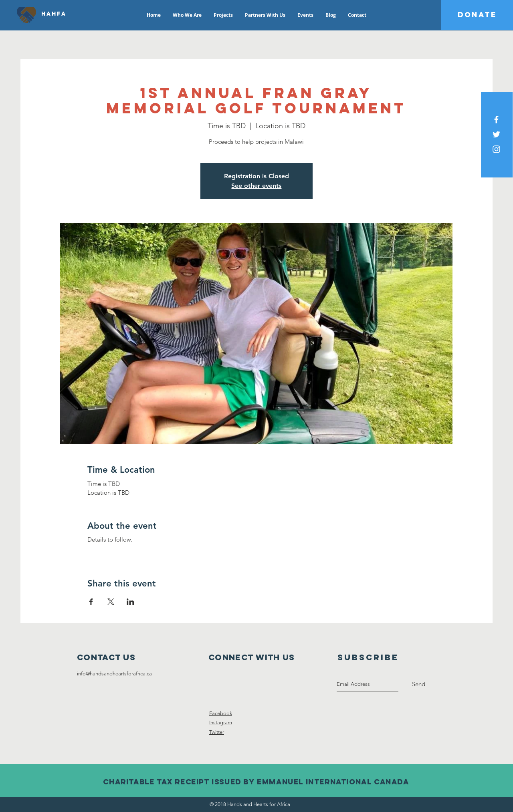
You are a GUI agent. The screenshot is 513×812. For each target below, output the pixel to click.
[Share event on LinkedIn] (130, 602)
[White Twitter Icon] (496, 134)
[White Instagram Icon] (496, 149)
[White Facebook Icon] (496, 120)
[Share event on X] (111, 602)
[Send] (419, 684)
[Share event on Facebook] (91, 602)
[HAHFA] (54, 14)
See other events (256, 186)
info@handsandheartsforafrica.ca (114, 674)
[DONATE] (477, 15)
